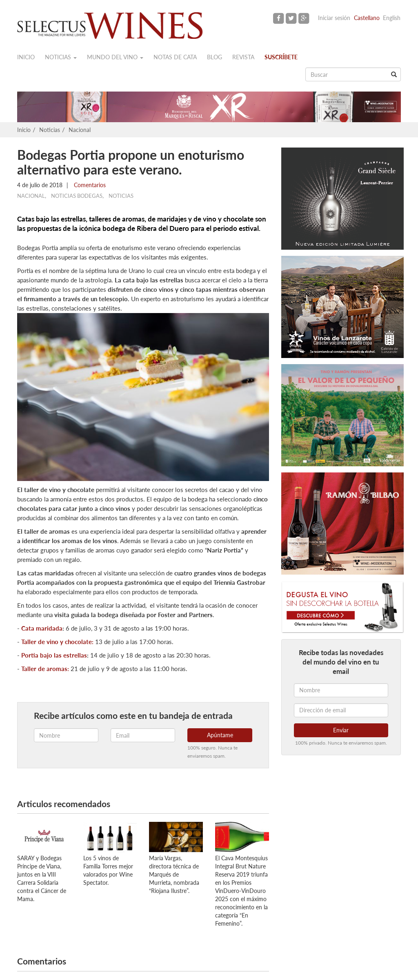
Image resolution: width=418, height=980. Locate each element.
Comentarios (89, 185)
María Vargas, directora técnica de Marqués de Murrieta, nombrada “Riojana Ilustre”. (174, 874)
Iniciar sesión (334, 18)
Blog (215, 57)
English (392, 18)
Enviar (341, 730)
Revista (243, 57)
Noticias (61, 57)
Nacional (80, 130)
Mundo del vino (115, 57)
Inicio (26, 57)
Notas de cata (175, 57)
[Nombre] (341, 690)
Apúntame (220, 735)
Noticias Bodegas (77, 196)
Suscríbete (281, 57)
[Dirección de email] (341, 710)
